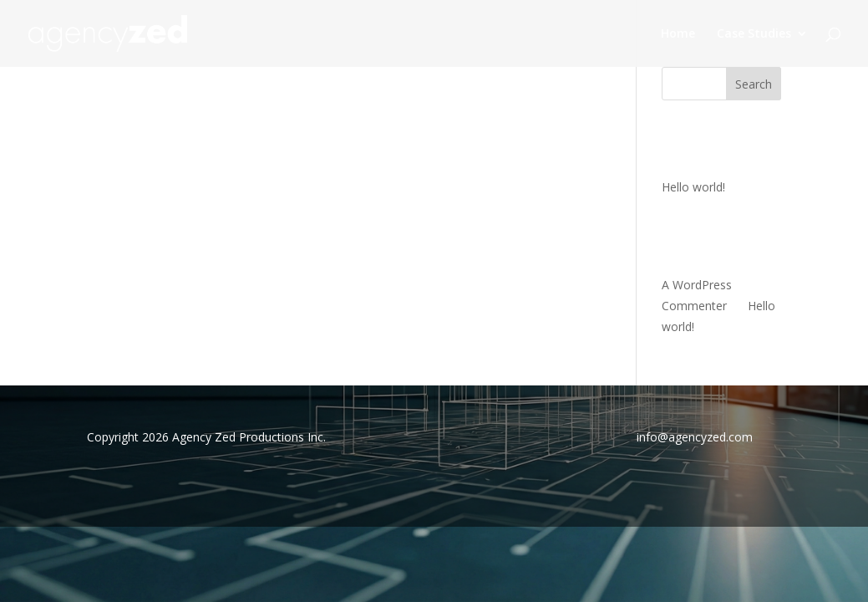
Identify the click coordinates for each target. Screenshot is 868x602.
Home (678, 34)
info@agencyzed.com (695, 437)
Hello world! (693, 187)
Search (754, 84)
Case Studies (754, 34)
